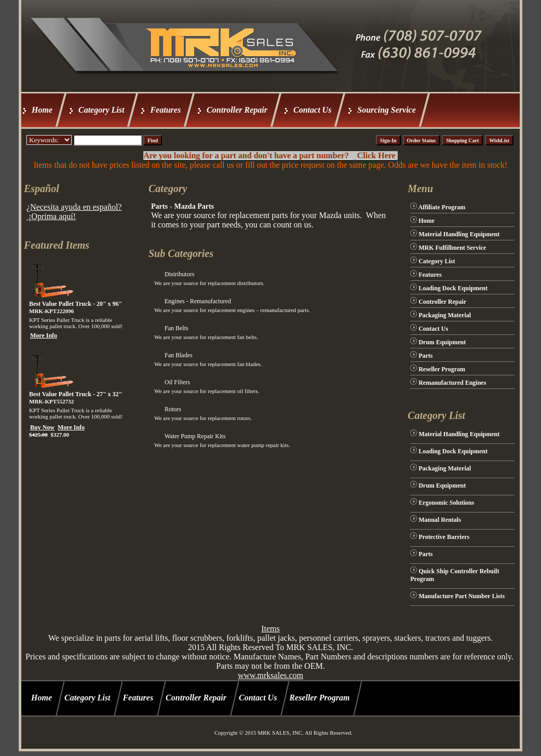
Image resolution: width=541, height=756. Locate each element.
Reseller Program (442, 369)
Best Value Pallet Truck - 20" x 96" (76, 304)
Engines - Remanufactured (198, 301)
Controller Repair (237, 110)
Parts (159, 206)
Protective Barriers (444, 537)
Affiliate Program (442, 207)
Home (42, 110)
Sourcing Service (386, 110)
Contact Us (312, 110)
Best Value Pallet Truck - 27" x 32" (76, 394)
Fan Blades (179, 355)
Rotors (173, 409)
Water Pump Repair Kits (195, 436)
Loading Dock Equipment (453, 288)
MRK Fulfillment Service (452, 248)
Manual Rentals (440, 520)
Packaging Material (445, 315)
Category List (101, 110)
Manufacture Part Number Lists (462, 596)
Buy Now (42, 427)
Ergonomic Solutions (446, 503)
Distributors (179, 274)
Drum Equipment (442, 342)
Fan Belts (177, 328)
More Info (44, 335)
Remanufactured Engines (452, 383)
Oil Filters (177, 382)
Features (165, 110)
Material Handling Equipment (459, 234)
